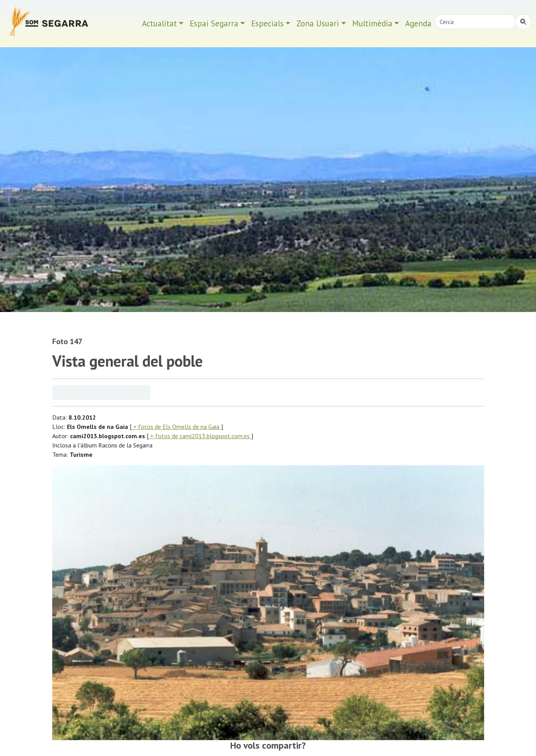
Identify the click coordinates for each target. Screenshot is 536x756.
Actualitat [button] (159, 23)
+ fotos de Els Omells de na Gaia (176, 427)
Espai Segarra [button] (214, 23)
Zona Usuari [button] (318, 23)
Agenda (418, 23)
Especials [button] (267, 23)
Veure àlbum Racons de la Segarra (101, 393)
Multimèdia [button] (372, 23)
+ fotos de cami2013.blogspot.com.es (200, 436)
